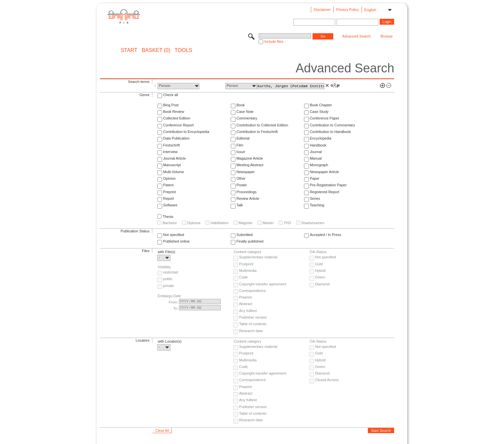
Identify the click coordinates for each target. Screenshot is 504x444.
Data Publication (176, 138)
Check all (171, 95)
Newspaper (246, 172)
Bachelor (170, 223)
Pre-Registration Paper (328, 185)
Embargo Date (169, 296)
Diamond (322, 284)
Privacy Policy (347, 10)
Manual (316, 158)
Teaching (317, 205)
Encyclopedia (321, 138)
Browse (387, 36)
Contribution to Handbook (330, 132)
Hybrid (320, 271)
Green (320, 277)
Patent (168, 185)
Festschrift (172, 145)
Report (169, 198)
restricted (171, 272)
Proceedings (247, 192)
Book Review (174, 112)
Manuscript (172, 165)
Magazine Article (250, 158)
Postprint (246, 264)
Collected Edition (177, 118)
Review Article (248, 198)
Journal (316, 152)
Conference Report (178, 125)
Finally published (250, 241)
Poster (242, 185)
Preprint (170, 192)
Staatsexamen (313, 223)
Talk (240, 205)
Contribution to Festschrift (257, 132)
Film (240, 145)
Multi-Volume (174, 172)
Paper (315, 178)
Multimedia (248, 271)
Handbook (318, 145)
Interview (170, 152)
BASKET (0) (156, 50)
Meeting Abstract (250, 165)
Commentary (247, 118)
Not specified (174, 235)
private (169, 286)
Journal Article (175, 158)
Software (170, 205)
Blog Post (171, 105)
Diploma (194, 223)
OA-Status (318, 252)
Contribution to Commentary (333, 125)
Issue (241, 152)
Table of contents (253, 324)
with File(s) (166, 252)
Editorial (243, 138)
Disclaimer (322, 10)
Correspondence (252, 291)
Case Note (245, 112)
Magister (246, 223)
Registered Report (325, 192)
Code (243, 277)
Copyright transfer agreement (263, 284)
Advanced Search (356, 36)
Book (241, 105)
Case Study (319, 112)
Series (315, 198)
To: (176, 308)
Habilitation (219, 223)
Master (268, 223)
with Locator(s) (169, 341)
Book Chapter (321, 105)
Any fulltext (248, 311)
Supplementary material (258, 257)
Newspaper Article (325, 172)
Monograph (319, 165)
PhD (287, 223)
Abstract (246, 304)
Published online (176, 241)
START (129, 50)
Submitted (245, 235)
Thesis (168, 217)
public (168, 279)
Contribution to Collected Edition (262, 125)
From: (174, 302)
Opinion (169, 178)
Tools (184, 50)
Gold (319, 264)
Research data (251, 331)
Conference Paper (325, 118)
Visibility (164, 267)
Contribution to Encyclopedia (186, 132)
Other (241, 178)
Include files (274, 41)
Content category (247, 252)
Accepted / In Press (326, 235)
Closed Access (327, 380)
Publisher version (253, 317)
